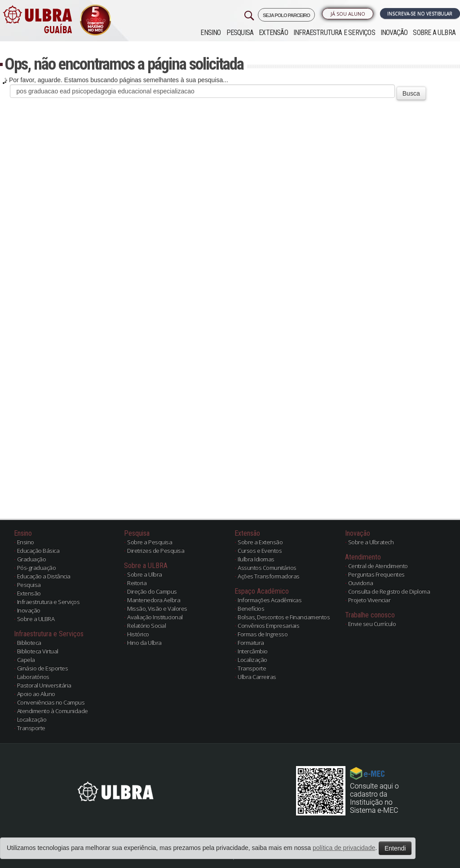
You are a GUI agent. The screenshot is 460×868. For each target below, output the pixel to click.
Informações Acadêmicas (270, 600)
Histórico (138, 634)
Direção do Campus (152, 591)
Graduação (32, 559)
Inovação (394, 33)
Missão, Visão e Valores (157, 608)
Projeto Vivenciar (369, 600)
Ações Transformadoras (269, 576)
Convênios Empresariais (268, 626)
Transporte (31, 728)
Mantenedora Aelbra (154, 600)
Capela (26, 660)
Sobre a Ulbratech (371, 542)
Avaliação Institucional (155, 617)
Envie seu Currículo (372, 624)
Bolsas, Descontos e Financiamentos (284, 617)
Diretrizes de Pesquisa (156, 551)
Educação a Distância (44, 576)
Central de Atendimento (378, 566)
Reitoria (137, 583)
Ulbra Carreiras (257, 677)
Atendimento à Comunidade (53, 711)
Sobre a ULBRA (434, 33)
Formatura (251, 643)
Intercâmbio (253, 651)
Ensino (210, 33)
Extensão (273, 33)
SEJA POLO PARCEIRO (286, 15)
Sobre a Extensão (260, 542)
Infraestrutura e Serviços (334, 33)
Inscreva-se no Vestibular (420, 13)
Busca (411, 93)
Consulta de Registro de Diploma (389, 591)
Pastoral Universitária (44, 685)
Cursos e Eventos (260, 551)
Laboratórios (33, 677)
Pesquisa (240, 33)
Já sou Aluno (348, 14)
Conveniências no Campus (51, 702)
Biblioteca (29, 643)
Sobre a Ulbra (145, 574)
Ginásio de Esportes (43, 668)
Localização (32, 719)
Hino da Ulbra (144, 643)
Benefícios (251, 608)
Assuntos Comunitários (267, 568)
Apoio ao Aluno (36, 694)
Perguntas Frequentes (376, 574)
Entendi (395, 848)
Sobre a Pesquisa (150, 542)
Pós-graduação (37, 568)
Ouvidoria (361, 583)
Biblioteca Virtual (38, 651)
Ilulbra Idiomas (256, 559)
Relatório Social (146, 626)
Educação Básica (38, 551)
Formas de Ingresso (263, 634)
